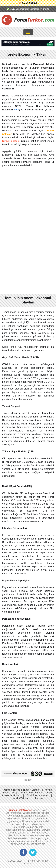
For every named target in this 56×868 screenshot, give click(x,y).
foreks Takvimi (21, 798)
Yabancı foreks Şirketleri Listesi (21, 790)
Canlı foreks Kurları (37, 795)
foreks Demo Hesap (31, 793)
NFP (17, 110)
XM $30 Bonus (30, 3)
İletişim (39, 798)
